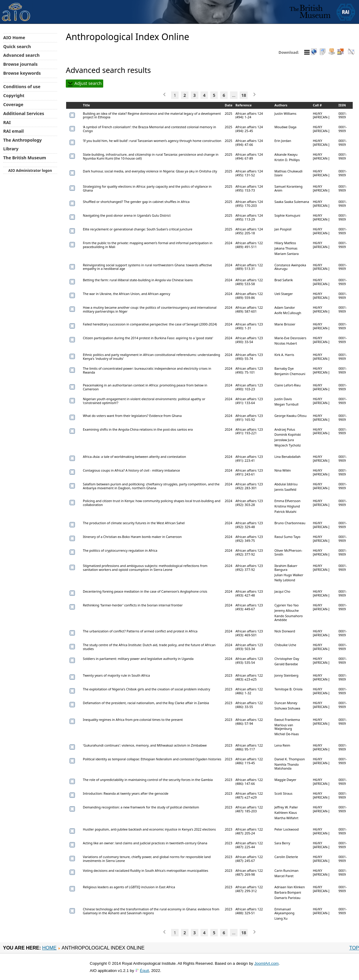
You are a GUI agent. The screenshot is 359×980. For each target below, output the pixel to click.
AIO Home (14, 38)
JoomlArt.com (266, 963)
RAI (7, 122)
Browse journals (20, 64)
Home (49, 948)
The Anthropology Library (23, 144)
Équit (144, 971)
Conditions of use (22, 87)
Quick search (17, 46)
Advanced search (21, 55)
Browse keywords (22, 73)
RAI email (14, 131)
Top (354, 948)
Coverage (13, 104)
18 (244, 95)
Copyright (14, 95)
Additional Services (24, 113)
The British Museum (25, 158)
